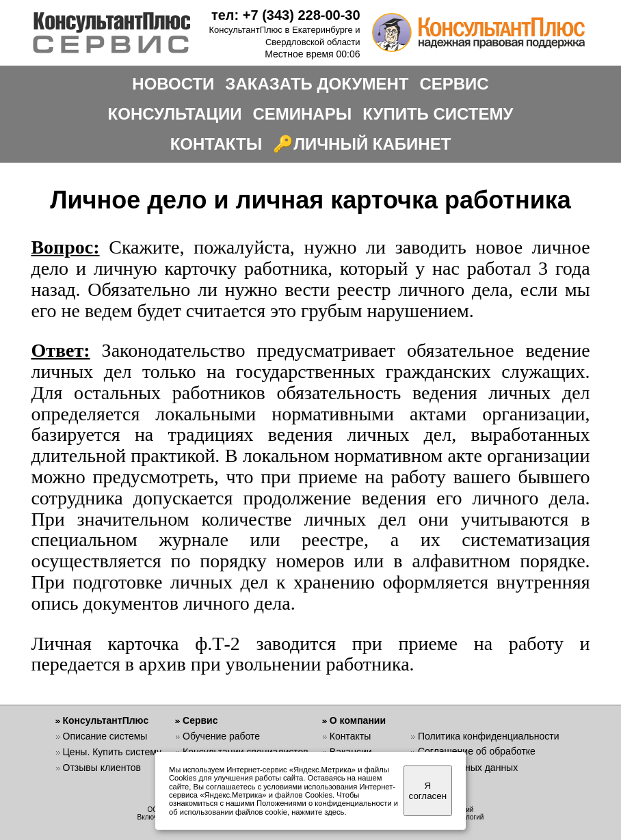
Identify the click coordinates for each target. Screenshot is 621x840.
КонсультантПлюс (106, 720)
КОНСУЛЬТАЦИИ (175, 114)
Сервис (200, 720)
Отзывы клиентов (102, 768)
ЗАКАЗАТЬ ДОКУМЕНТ (317, 84)
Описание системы (105, 736)
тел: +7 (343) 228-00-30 (286, 15)
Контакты (350, 736)
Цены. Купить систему (113, 752)
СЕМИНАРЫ (302, 114)
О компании (358, 720)
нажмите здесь (318, 812)
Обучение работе (221, 736)
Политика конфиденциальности (489, 736)
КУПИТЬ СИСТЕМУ (438, 114)
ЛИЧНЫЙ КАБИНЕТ (372, 144)
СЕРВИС (454, 84)
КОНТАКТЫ (216, 144)
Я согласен (428, 791)
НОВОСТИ (173, 84)
